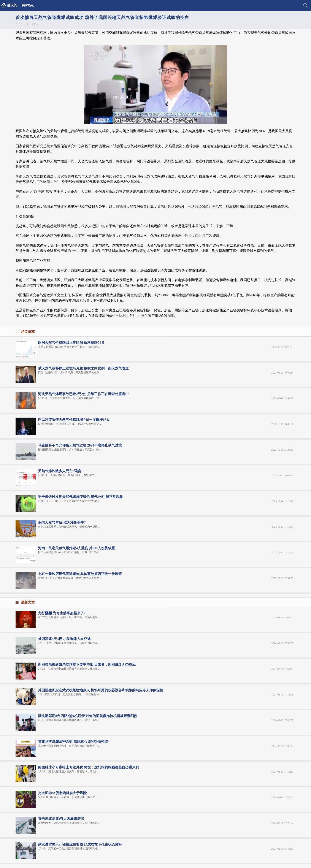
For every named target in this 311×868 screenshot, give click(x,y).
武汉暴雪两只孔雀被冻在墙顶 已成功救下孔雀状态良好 (80, 844)
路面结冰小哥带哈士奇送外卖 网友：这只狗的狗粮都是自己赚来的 (89, 767)
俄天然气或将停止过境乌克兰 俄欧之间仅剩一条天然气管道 (83, 368)
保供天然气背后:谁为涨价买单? (62, 522)
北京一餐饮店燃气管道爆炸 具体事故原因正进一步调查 (80, 574)
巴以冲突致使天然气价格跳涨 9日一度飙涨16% (74, 420)
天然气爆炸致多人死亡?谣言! (60, 471)
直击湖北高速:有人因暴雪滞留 (61, 819)
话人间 (12, 5)
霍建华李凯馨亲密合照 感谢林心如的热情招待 (73, 742)
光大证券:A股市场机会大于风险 (62, 793)
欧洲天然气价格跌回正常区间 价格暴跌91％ (71, 343)
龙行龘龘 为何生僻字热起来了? (62, 613)
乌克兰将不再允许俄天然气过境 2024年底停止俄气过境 (80, 445)
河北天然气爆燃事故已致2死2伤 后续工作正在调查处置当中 (83, 394)
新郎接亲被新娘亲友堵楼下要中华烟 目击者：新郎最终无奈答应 (87, 664)
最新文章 (28, 602)
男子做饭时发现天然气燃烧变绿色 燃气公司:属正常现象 (80, 497)
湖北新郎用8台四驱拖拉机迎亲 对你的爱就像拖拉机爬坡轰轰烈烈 (88, 716)
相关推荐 (28, 332)
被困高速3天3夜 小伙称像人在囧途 (64, 639)
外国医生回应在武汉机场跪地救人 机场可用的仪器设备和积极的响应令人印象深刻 (101, 690)
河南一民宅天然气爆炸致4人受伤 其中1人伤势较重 (76, 548)
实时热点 (28, 5)
